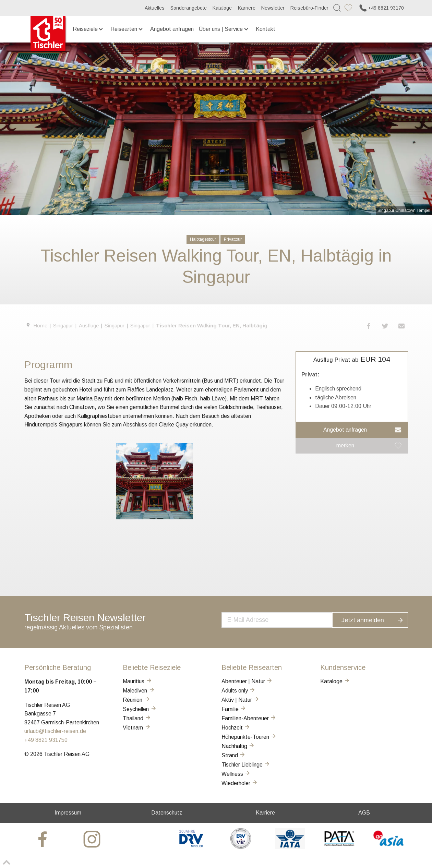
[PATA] (339, 847)
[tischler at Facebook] (44, 839)
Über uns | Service (224, 29)
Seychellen (140, 709)
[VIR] (241, 847)
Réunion (136, 700)
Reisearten (127, 29)
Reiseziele (88, 29)
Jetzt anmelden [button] (377, 619)
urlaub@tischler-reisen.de (55, 731)
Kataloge (222, 8)
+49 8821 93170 (381, 8)
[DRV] (191, 847)
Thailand (137, 718)
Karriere (247, 8)
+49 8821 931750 (46, 740)
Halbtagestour (203, 239)
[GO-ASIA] (389, 847)
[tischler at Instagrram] (93, 839)
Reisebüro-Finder (309, 8)
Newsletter (273, 8)
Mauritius (137, 681)
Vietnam (137, 728)
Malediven (139, 691)
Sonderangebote (189, 8)
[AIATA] (290, 847)
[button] (369, 326)
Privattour (233, 239)
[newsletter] (284, 619)
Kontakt (266, 29)
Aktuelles (155, 8)
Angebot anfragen (172, 29)
